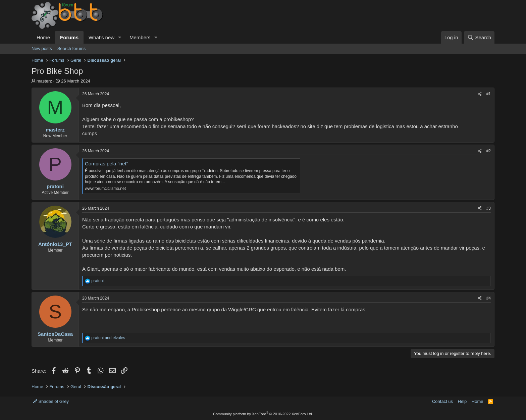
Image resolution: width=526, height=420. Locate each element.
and (108, 338)
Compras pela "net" (107, 164)
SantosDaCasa (55, 334)
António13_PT (55, 244)
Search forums (72, 48)
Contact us (442, 401)
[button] (120, 37)
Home (43, 37)
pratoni (55, 186)
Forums (69, 37)
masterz (44, 81)
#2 (489, 151)
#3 (489, 208)
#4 (489, 298)
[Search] (479, 37)
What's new (101, 37)
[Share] (480, 94)
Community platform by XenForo (263, 414)
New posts (42, 48)
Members (140, 37)
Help (462, 401)
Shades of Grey (51, 401)
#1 (489, 94)
